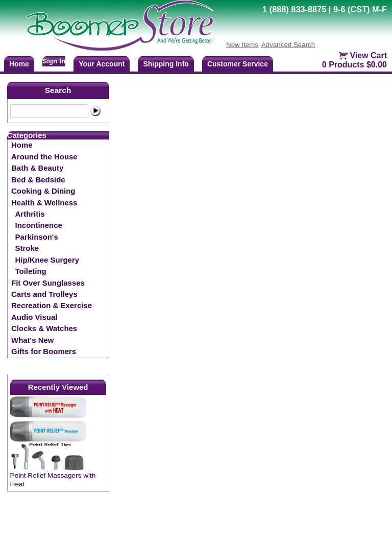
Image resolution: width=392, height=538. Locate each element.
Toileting (31, 271)
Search (58, 90)
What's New (32, 340)
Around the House (44, 157)
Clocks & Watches (44, 328)
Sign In (54, 61)
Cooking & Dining (43, 191)
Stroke (27, 248)
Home (22, 145)
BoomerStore (120, 26)
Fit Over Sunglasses (48, 283)
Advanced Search (288, 45)
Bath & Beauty (37, 168)
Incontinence (39, 225)
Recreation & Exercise (52, 305)
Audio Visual (34, 317)
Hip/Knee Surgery (47, 260)
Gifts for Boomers (44, 351)
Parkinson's (37, 237)
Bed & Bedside (38, 180)
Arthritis (30, 214)
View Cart (368, 55)
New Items (242, 45)
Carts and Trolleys (44, 294)
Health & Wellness (44, 203)
